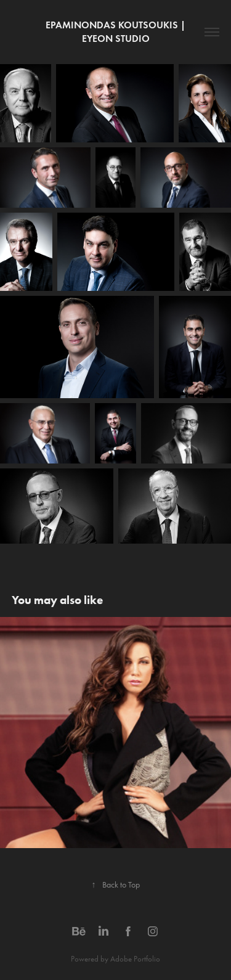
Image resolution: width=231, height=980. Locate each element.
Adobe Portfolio (135, 959)
